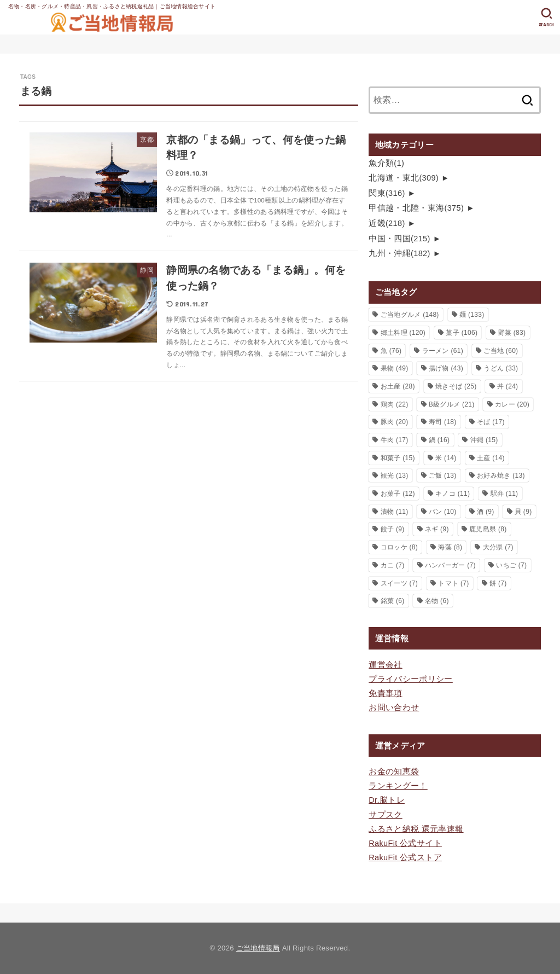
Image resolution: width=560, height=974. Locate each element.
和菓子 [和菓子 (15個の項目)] (398, 458)
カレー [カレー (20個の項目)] (512, 404)
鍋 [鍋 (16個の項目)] (439, 440)
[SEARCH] (547, 18)
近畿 (387, 223)
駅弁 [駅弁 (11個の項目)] (504, 494)
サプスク (385, 815)
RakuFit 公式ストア (405, 857)
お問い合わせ (394, 708)
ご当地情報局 (258, 948)
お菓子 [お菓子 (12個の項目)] (398, 494)
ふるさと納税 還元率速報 (416, 829)
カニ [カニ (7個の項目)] (393, 565)
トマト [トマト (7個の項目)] (453, 583)
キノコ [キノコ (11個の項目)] (453, 494)
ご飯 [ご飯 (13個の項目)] (443, 476)
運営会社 (385, 665)
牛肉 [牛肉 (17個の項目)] (395, 440)
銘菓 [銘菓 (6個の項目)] (393, 601)
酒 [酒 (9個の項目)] (486, 512)
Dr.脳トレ (387, 800)
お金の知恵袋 (394, 772)
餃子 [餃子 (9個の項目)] (393, 529)
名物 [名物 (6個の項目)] (437, 601)
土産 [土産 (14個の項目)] (491, 458)
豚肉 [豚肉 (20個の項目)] (395, 422)
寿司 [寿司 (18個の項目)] (443, 422)
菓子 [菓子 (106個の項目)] (462, 333)
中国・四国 (399, 239)
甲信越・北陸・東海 (416, 208)
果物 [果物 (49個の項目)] (395, 368)
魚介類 (386, 163)
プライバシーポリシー (411, 679)
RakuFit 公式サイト (405, 843)
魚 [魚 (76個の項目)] (391, 351)
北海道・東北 (404, 178)
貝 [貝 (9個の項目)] (523, 512)
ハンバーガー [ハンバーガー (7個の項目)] (450, 565)
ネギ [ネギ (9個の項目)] (437, 529)
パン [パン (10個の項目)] (443, 512)
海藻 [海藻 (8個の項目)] (450, 547)
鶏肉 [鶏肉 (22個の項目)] (395, 404)
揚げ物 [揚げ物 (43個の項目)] (446, 368)
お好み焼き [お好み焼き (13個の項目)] (501, 476)
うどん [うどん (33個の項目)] (501, 368)
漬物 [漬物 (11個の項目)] (395, 512)
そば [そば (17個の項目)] (491, 422)
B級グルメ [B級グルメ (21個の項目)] (452, 404)
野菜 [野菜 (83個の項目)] (512, 333)
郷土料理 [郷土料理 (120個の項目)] (403, 333)
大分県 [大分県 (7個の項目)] (498, 547)
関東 (387, 193)
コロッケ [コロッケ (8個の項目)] (399, 547)
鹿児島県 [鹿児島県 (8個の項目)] (488, 529)
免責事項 (385, 693)
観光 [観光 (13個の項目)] (395, 476)
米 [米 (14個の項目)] (446, 458)
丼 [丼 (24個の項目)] (508, 386)
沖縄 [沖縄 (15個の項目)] (484, 440)
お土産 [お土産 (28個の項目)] (398, 386)
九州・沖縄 (399, 253)
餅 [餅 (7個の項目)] (498, 583)
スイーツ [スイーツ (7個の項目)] (399, 583)
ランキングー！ (398, 786)
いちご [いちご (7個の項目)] (511, 565)
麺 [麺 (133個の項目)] (472, 315)
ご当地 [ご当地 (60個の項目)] (501, 351)
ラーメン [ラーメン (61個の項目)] (443, 351)
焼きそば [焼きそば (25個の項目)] (456, 386)
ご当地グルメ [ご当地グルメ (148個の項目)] (410, 315)
